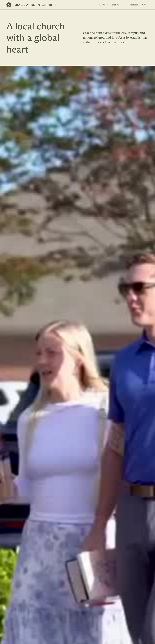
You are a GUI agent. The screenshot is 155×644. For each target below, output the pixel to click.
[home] (31, 5)
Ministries (117, 5)
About (102, 5)
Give (144, 5)
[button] (103, 5)
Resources (133, 5)
